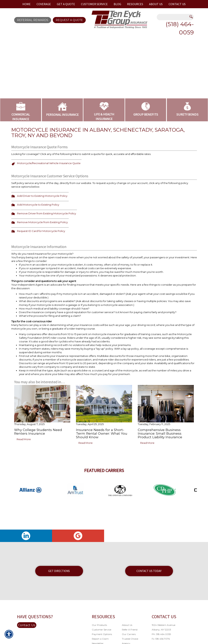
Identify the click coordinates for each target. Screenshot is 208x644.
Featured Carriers (104, 470)
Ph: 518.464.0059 (161, 634)
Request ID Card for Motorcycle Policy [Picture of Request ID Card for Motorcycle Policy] (41, 231)
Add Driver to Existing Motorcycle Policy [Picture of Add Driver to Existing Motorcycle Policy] (42, 196)
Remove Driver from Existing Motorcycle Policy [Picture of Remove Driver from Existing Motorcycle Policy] (46, 213)
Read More (24, 439)
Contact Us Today (149, 571)
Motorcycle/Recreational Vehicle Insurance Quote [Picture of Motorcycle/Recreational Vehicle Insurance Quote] (49, 163)
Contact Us (27, 625)
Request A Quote (69, 20)
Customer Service (102, 630)
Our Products (99, 625)
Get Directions (59, 571)
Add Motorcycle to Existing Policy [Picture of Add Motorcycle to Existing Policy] (38, 205)
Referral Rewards (33, 20)
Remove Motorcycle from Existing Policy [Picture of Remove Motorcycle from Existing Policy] (42, 222)
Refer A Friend (130, 630)
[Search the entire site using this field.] (173, 17)
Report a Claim (100, 639)
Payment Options (102, 634)
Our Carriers (129, 634)
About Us (127, 625)
